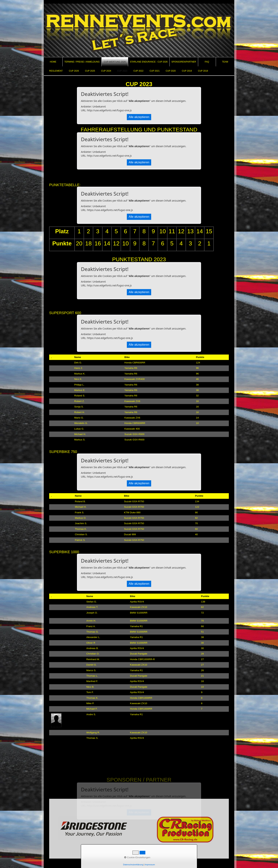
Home (53, 62)
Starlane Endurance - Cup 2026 (149, 62)
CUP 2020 (171, 71)
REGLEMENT (56, 71)
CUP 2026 (74, 71)
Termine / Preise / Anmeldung (82, 62)
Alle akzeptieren (139, 117)
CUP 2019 (187, 71)
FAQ (207, 62)
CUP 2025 (90, 71)
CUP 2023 (122, 71)
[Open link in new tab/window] (94, 829)
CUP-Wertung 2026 (115, 62)
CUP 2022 (138, 71)
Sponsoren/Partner (184, 62)
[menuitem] (53, 62)
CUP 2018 (203, 71)
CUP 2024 (106, 71)
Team (225, 62)
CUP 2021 (155, 71)
